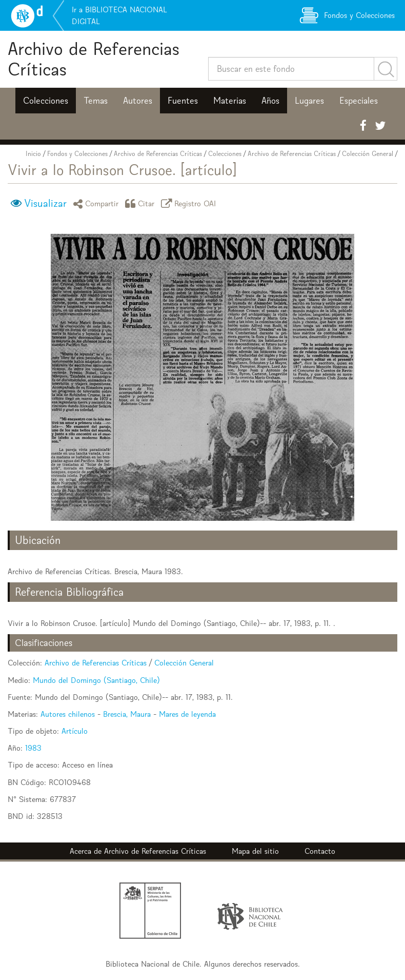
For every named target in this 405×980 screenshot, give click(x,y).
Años (270, 101)
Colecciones (46, 101)
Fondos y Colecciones (77, 154)
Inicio (33, 154)
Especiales (359, 101)
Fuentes (183, 101)
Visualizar (45, 203)
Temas (96, 101)
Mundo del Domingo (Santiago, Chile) (96, 680)
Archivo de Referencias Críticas (94, 59)
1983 (33, 748)
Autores (138, 101)
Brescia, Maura (127, 714)
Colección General (368, 154)
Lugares (309, 101)
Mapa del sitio (255, 851)
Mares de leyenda (187, 714)
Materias (230, 101)
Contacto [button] (320, 851)
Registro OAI (190, 203)
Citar (141, 203)
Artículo (75, 731)
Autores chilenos (68, 714)
